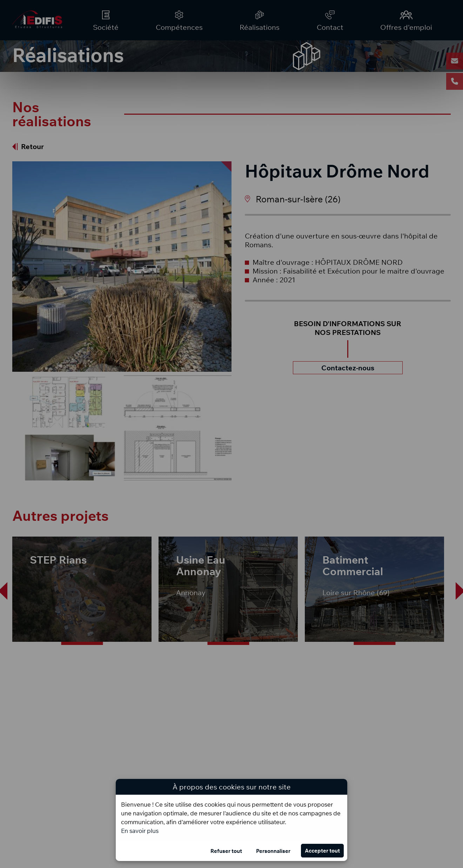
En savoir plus (140, 831)
